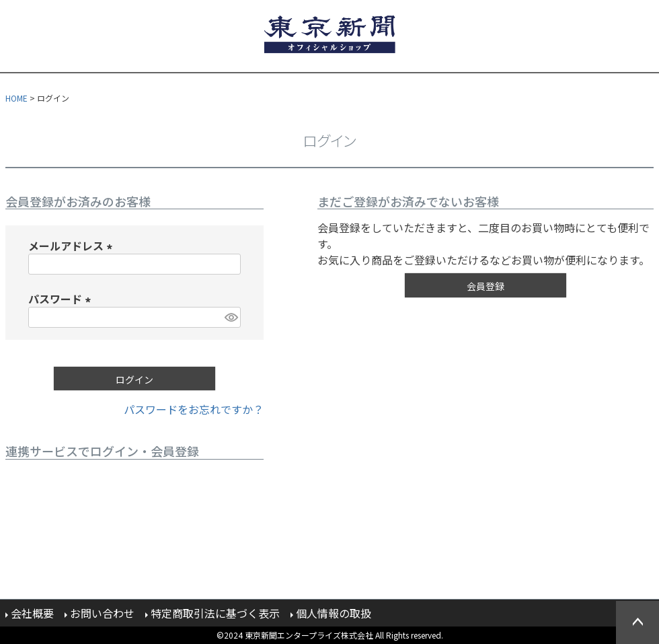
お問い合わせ (102, 613)
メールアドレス (73, 246)
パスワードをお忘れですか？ (194, 409)
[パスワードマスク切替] (230, 317)
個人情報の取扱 (334, 613)
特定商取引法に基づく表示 (215, 613)
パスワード (62, 299)
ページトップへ (637, 622)
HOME (16, 98)
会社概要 (32, 613)
